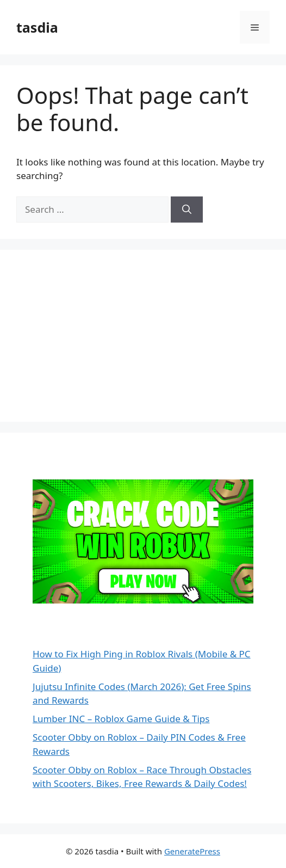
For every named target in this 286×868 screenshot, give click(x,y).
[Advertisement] (98, 334)
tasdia (37, 27)
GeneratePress (192, 851)
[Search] (187, 210)
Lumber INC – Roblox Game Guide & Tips (121, 719)
